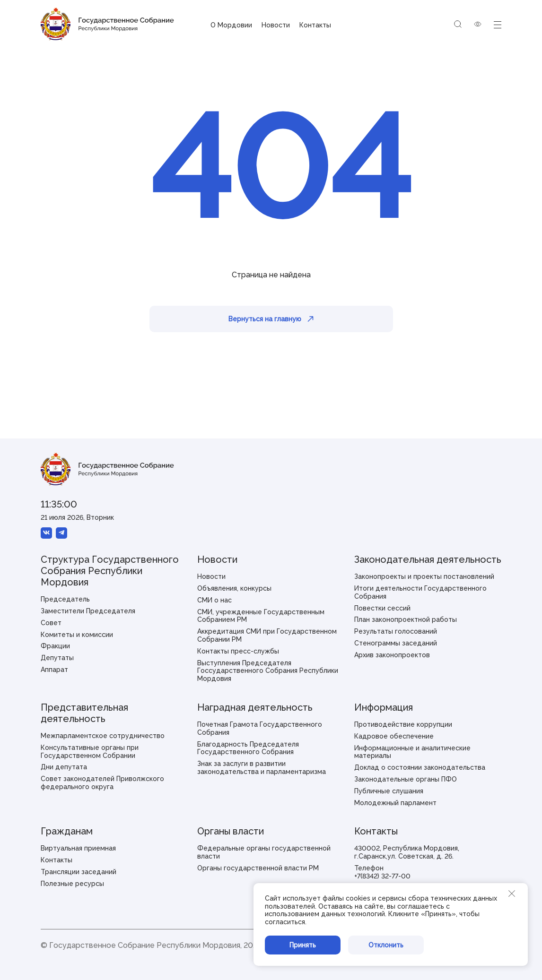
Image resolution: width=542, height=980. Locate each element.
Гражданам (67, 831)
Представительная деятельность (84, 713)
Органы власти (231, 831)
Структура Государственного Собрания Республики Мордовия (110, 571)
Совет (51, 623)
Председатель (65, 599)
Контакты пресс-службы (238, 651)
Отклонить (386, 945)
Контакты (315, 25)
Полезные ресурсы (72, 884)
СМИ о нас (214, 600)
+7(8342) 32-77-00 (382, 876)
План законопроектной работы (406, 619)
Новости (276, 25)
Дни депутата (64, 767)
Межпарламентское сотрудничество (103, 736)
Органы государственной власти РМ (258, 868)
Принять (303, 945)
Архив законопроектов (392, 655)
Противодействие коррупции (403, 724)
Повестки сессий (382, 608)
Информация (384, 707)
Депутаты (57, 658)
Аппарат (54, 670)
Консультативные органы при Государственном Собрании (90, 752)
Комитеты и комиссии (77, 635)
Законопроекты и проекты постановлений (424, 576)
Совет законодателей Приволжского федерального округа (102, 783)
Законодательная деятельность (428, 559)
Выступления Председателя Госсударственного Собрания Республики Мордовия (268, 671)
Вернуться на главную (271, 319)
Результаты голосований (396, 631)
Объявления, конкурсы (234, 588)
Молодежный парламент (395, 803)
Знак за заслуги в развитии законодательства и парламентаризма (262, 768)
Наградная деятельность (255, 707)
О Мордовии (231, 25)
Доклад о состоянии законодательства (420, 767)
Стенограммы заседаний (396, 643)
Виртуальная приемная (78, 848)
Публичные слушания (389, 791)
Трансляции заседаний (79, 872)
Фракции (55, 646)
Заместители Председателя (88, 611)
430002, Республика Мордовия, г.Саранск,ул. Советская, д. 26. (407, 852)
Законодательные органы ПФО (406, 779)
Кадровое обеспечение (394, 736)
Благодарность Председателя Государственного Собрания (248, 748)
